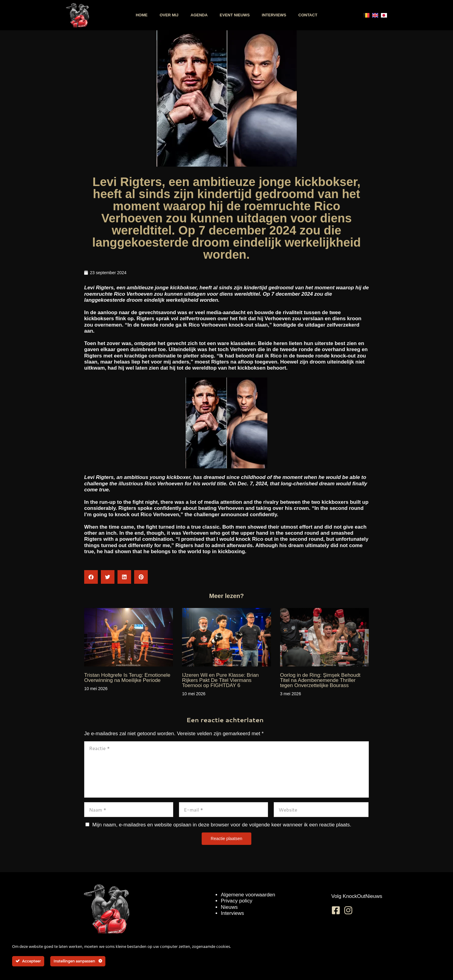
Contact (308, 15)
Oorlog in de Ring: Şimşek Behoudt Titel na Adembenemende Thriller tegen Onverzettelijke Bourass (320, 680)
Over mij (169, 15)
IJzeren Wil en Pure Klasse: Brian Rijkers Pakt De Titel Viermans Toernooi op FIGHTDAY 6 (220, 680)
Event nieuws (235, 15)
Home (142, 15)
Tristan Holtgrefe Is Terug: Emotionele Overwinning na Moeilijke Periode (127, 678)
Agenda (199, 15)
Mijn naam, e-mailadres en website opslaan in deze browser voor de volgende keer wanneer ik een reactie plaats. (222, 825)
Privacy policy (236, 901)
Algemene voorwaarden (248, 895)
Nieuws (229, 907)
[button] (91, 577)
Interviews (274, 15)
